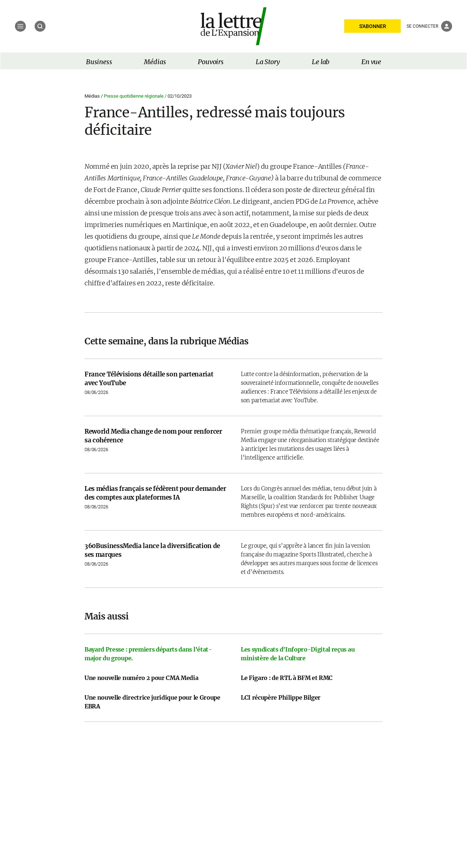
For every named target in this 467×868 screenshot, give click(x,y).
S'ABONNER (373, 26)
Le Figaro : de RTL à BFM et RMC (287, 678)
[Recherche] (40, 26)
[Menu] (20, 26)
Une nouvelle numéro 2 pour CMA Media (141, 678)
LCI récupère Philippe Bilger (281, 697)
